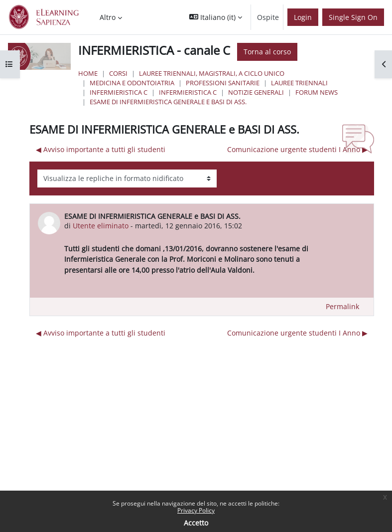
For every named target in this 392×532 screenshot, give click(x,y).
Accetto (196, 523)
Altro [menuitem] (108, 17)
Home (88, 73)
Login (303, 17)
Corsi (118, 73)
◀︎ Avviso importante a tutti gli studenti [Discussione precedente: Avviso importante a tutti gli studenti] (101, 149)
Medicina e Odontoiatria (132, 83)
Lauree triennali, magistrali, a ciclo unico (212, 73)
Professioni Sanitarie (223, 83)
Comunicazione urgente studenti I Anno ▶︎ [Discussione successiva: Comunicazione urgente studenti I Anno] (297, 149)
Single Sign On (353, 17)
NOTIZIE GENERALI (256, 92)
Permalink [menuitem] (342, 306)
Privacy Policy (196, 510)
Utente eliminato (101, 226)
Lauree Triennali (299, 83)
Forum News (317, 92)
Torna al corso (267, 52)
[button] (216, 17)
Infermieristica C (119, 92)
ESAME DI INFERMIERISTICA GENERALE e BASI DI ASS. (168, 102)
